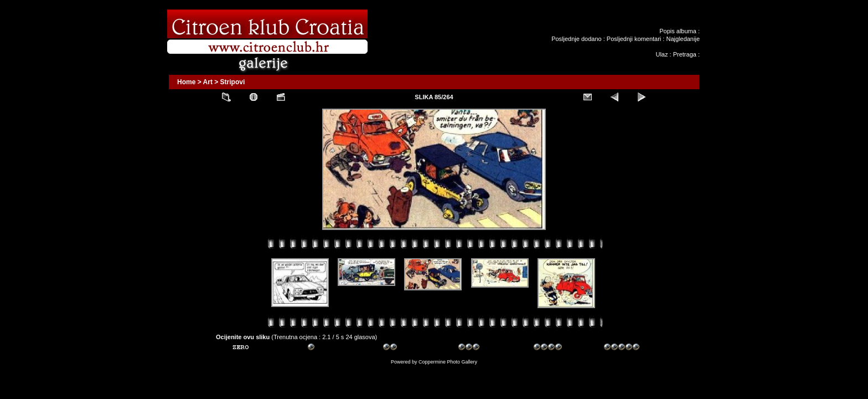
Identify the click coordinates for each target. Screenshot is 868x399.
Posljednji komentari (634, 39)
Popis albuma (678, 31)
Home (186, 82)
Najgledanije (683, 39)
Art (208, 82)
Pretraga (685, 54)
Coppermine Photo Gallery (448, 362)
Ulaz (662, 54)
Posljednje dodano (577, 39)
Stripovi (233, 82)
